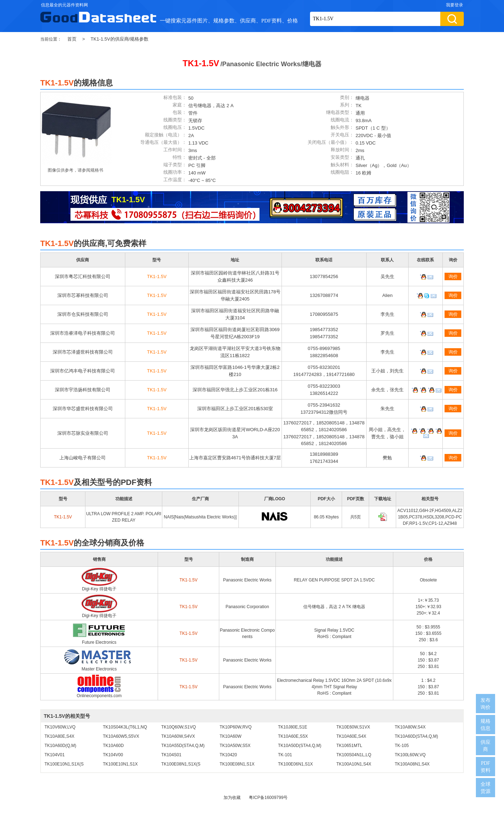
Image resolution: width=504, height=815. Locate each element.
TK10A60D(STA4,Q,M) (416, 736)
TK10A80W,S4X (410, 727)
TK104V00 (113, 755)
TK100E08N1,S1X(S (181, 764)
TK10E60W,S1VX (353, 727)
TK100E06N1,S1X (295, 764)
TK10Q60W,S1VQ (178, 727)
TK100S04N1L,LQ (354, 755)
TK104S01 (171, 755)
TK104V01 (55, 755)
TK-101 (285, 755)
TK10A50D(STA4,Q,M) (300, 746)
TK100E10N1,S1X (120, 764)
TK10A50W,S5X (235, 746)
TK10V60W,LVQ (60, 727)
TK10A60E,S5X (293, 736)
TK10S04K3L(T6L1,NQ (125, 727)
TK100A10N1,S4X (354, 764)
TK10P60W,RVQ (236, 727)
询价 (453, 276)
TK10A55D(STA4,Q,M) (183, 746)
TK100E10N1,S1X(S (64, 764)
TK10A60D (113, 746)
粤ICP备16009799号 (268, 798)
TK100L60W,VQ (410, 755)
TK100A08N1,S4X (412, 764)
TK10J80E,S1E (293, 727)
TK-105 (402, 746)
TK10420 (228, 755)
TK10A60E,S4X (351, 736)
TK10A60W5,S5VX (121, 736)
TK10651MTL (349, 746)
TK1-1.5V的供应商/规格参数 (120, 39)
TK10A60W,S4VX (178, 736)
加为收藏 (232, 798)
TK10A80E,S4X (59, 736)
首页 (72, 39)
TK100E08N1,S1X (237, 764)
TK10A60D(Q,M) (60, 746)
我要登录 (455, 5)
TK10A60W (230, 736)
